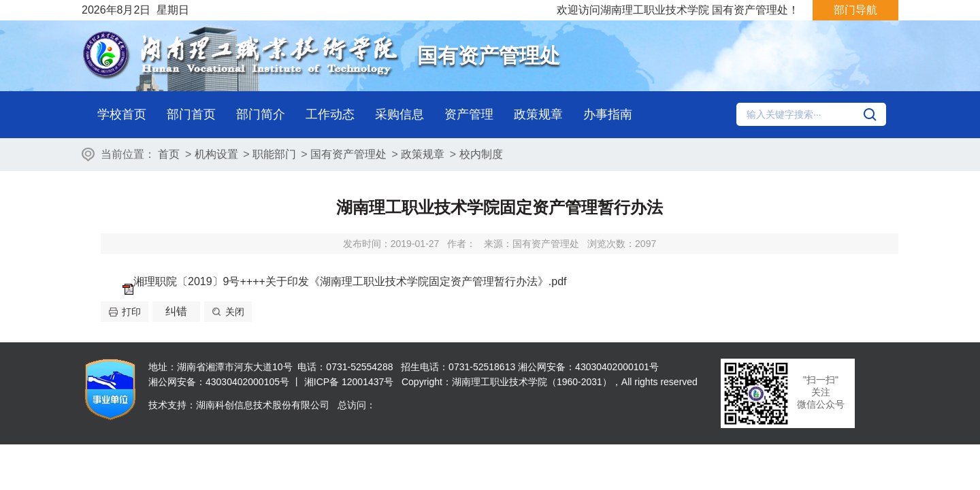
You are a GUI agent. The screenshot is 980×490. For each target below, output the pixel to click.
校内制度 (481, 154)
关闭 (235, 312)
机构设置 (216, 154)
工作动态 (330, 114)
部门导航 (855, 10)
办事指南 (608, 114)
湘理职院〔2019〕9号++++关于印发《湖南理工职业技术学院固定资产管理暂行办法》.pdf (350, 281)
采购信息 (399, 114)
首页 (169, 154)
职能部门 (274, 154)
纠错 (176, 311)
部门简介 (261, 114)
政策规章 (538, 114)
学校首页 (122, 114)
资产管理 (469, 114)
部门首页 (191, 114)
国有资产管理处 (348, 154)
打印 (131, 312)
